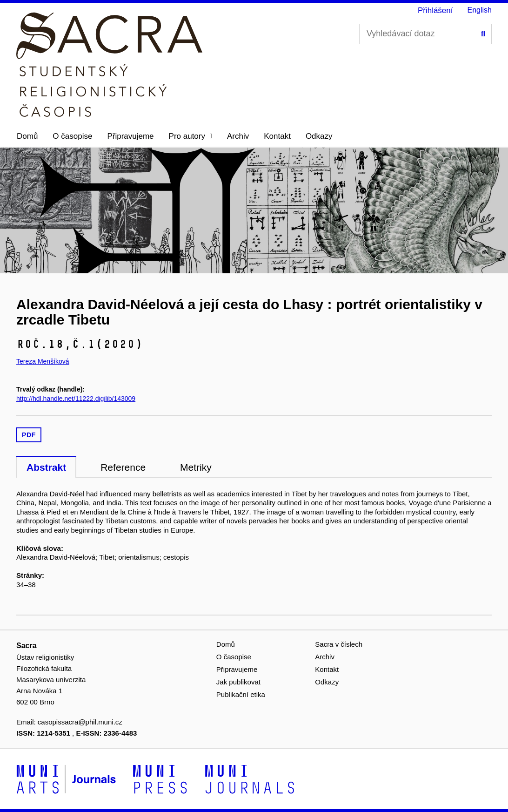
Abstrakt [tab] (46, 467)
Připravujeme (130, 136)
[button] (190, 136)
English (480, 10)
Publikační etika (241, 694)
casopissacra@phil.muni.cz (80, 722)
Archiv (238, 136)
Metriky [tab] (196, 467)
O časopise (72, 136)
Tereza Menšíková (43, 361)
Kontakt (277, 136)
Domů (27, 136)
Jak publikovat (238, 682)
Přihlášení (435, 10)
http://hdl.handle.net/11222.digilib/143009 (76, 399)
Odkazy (319, 136)
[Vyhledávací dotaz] (425, 34)
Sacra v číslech (339, 644)
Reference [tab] (123, 467)
